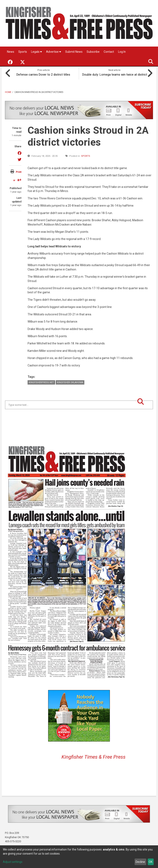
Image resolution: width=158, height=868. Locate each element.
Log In (122, 52)
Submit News (74, 52)
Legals (37, 52)
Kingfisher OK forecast (108, 419)
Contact (109, 52)
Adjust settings (13, 862)
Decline (140, 862)
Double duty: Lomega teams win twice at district (114, 74)
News (11, 52)
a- (15, 179)
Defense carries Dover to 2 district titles (44, 74)
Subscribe (93, 52)
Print (19, 171)
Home (8, 91)
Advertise (54, 52)
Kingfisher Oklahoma (70, 382)
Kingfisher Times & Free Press (94, 756)
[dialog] (79, 857)
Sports (23, 52)
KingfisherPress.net (41, 382)
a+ (19, 179)
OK (151, 862)
